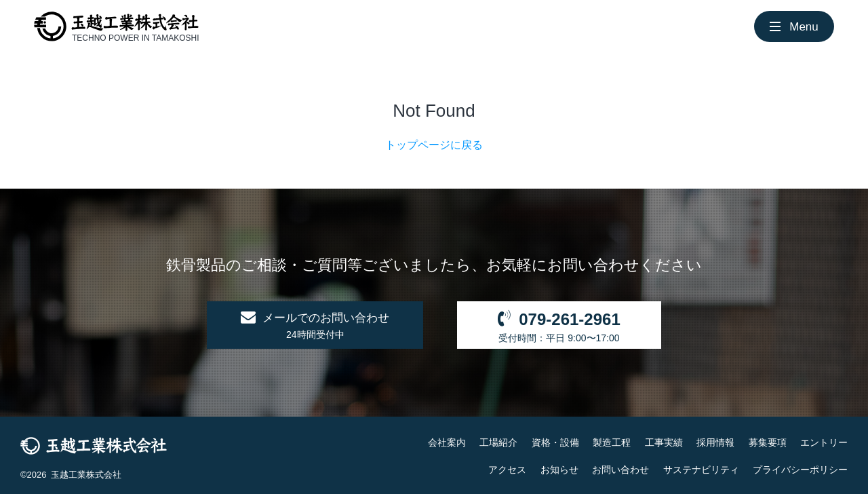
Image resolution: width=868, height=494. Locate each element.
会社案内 (447, 442)
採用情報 (715, 442)
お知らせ (559, 470)
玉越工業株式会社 (86, 475)
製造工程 (612, 442)
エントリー (824, 442)
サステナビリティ (701, 470)
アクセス (507, 470)
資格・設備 (555, 442)
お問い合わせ (620, 470)
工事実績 (664, 442)
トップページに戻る (434, 145)
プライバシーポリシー (800, 470)
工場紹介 (498, 442)
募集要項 (768, 442)
